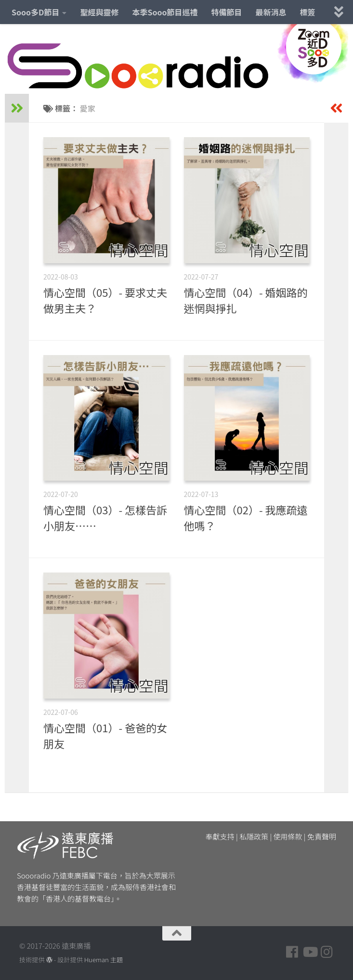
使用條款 (288, 836)
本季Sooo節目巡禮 (165, 12)
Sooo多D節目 (35, 12)
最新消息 (271, 12)
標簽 (308, 12)
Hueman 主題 (104, 960)
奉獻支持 (220, 836)
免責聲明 (322, 836)
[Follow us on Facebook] (292, 952)
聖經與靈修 (99, 12)
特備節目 (227, 12)
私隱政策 (254, 836)
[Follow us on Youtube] (310, 952)
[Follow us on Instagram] (327, 952)
